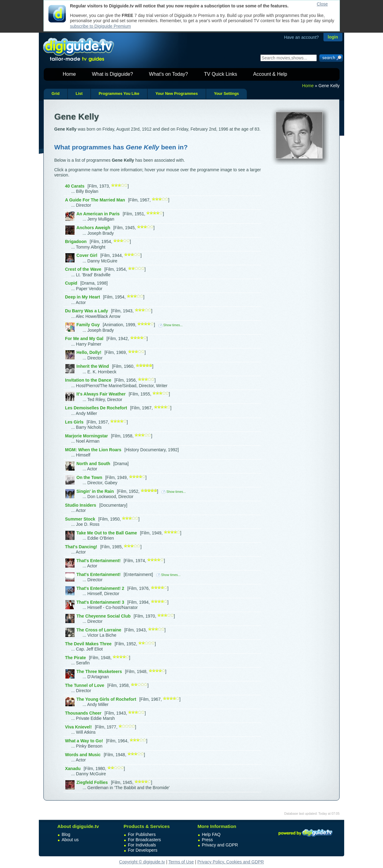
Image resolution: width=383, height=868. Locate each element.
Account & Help (270, 74)
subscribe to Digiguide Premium (100, 26)
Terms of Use (181, 862)
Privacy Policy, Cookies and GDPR (230, 862)
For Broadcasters (144, 840)
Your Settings (226, 94)
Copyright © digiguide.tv (142, 862)
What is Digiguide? (112, 74)
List (79, 94)
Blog (66, 834)
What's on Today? (169, 74)
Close (322, 4)
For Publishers (142, 834)
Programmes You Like (119, 94)
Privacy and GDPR (220, 845)
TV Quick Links (221, 74)
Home (69, 74)
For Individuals (142, 845)
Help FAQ (211, 834)
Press (207, 840)
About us (70, 840)
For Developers (143, 850)
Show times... (171, 325)
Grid (55, 94)
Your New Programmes (177, 94)
